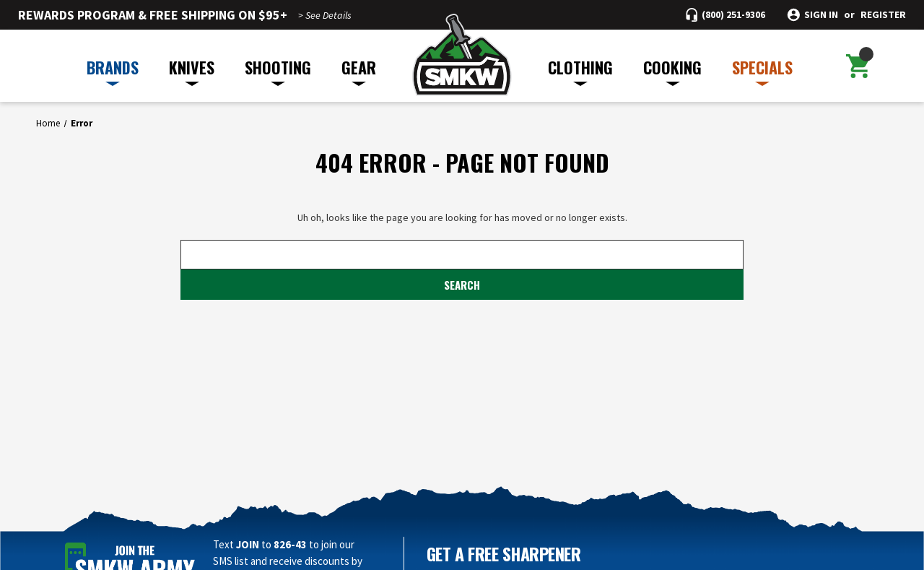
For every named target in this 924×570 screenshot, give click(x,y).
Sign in (821, 15)
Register (883, 15)
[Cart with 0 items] (858, 66)
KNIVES (192, 71)
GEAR (359, 71)
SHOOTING (278, 71)
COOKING (672, 71)
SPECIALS (762, 71)
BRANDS (113, 71)
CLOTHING (580, 71)
